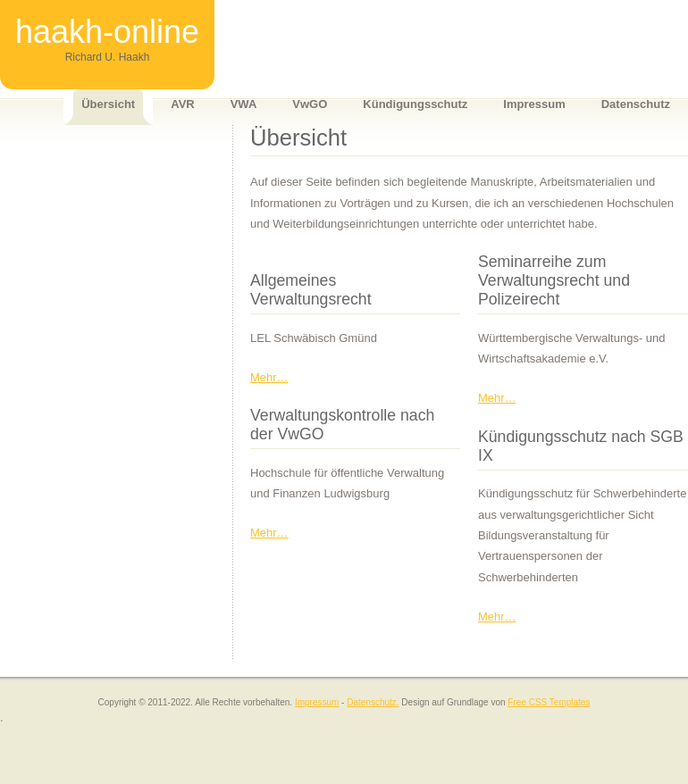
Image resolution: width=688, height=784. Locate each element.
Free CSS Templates (549, 702)
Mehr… (269, 377)
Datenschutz (636, 104)
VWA (244, 104)
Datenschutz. (373, 702)
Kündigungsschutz (415, 104)
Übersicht (108, 104)
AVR (182, 104)
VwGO (310, 104)
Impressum (534, 104)
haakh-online (107, 32)
